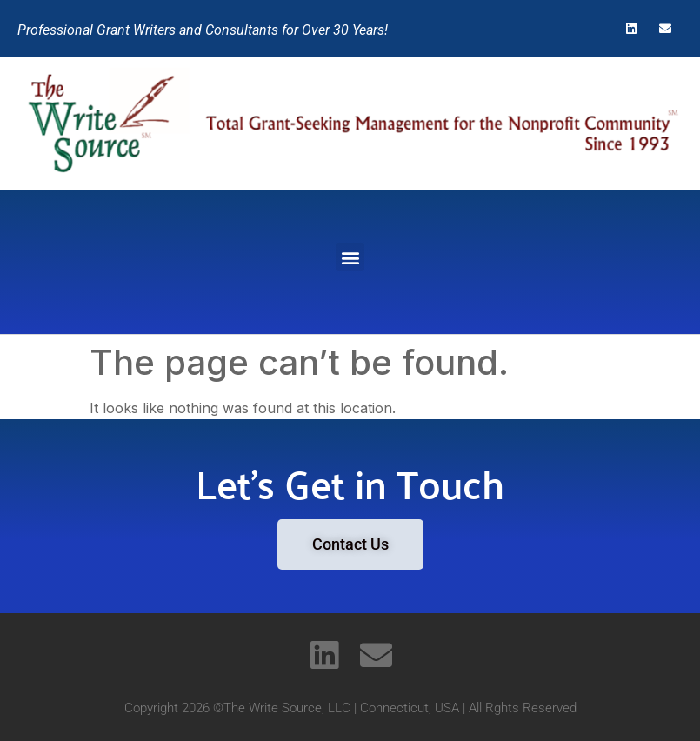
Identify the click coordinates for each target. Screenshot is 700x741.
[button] (350, 257)
